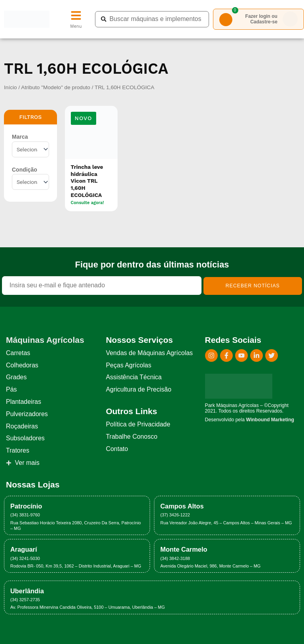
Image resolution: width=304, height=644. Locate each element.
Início (10, 87)
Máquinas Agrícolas (45, 340)
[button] (84, 118)
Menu (76, 26)
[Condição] (30, 182)
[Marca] (30, 149)
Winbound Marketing (270, 420)
